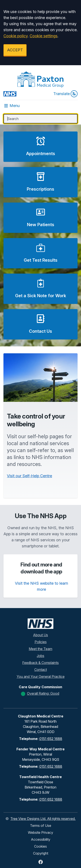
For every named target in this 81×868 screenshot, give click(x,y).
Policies (41, 642)
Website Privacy (40, 832)
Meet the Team (40, 649)
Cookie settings (44, 36)
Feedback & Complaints (40, 663)
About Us (40, 635)
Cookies (40, 846)
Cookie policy (16, 36)
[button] (40, 147)
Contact (41, 670)
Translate (65, 94)
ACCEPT (15, 50)
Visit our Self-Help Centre (29, 476)
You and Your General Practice (41, 677)
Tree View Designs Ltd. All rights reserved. (43, 819)
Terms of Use (41, 826)
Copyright (41, 853)
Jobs (40, 656)
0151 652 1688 (51, 739)
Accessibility (41, 839)
